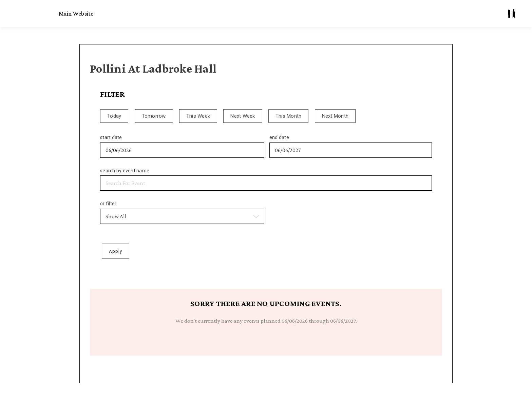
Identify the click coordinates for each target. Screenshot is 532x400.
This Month (289, 116)
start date (111, 137)
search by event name (125, 171)
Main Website (76, 14)
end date (279, 137)
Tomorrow (154, 116)
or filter (108, 204)
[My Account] (511, 13)
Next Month (335, 116)
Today (114, 116)
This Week (198, 116)
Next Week (243, 116)
